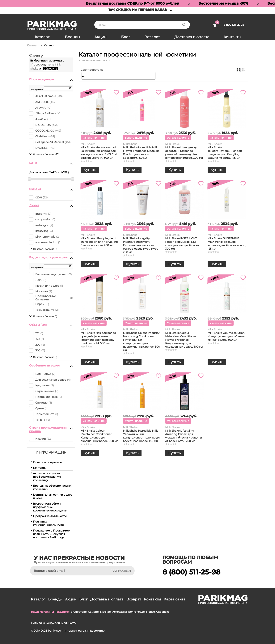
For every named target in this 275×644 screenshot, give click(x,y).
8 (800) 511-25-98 (191, 572)
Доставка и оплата (192, 37)
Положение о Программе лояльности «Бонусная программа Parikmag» (51, 534)
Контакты (232, 37)
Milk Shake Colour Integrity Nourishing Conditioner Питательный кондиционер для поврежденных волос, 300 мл (141, 341)
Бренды (72, 37)
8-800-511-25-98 (234, 25)
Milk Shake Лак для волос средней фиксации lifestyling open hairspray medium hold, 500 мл (98, 338)
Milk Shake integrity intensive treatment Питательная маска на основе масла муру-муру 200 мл (141, 245)
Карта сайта (175, 599)
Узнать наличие (94, 138)
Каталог (42, 37)
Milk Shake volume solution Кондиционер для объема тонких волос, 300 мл (226, 336)
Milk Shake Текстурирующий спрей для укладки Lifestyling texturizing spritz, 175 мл (225, 153)
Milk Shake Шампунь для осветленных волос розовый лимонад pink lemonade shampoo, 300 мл (184, 153)
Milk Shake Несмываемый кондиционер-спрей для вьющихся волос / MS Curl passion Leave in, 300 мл (99, 153)
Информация (51, 452)
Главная (33, 45)
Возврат (152, 37)
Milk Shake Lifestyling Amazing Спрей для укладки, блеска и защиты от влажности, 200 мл (184, 436)
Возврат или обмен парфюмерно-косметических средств (50, 507)
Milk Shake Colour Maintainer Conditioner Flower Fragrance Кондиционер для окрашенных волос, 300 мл (184, 340)
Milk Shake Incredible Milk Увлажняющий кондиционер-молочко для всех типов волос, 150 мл (142, 436)
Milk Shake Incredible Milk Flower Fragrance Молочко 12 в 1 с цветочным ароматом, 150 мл (141, 153)
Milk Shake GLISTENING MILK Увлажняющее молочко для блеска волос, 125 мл (227, 244)
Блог (126, 37)
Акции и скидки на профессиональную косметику (47, 477)
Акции (100, 37)
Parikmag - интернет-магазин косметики (77, 631)
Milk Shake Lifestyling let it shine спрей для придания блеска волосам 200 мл (99, 242)
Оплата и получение (47, 462)
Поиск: (184, 25)
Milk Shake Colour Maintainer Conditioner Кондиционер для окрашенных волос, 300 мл (99, 436)
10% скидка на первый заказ (138, 10)
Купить (90, 170)
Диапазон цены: (39, 172)
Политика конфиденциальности (49, 523)
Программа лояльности (50, 516)
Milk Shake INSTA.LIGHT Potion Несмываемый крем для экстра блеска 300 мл (182, 244)
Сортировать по (92, 70)
